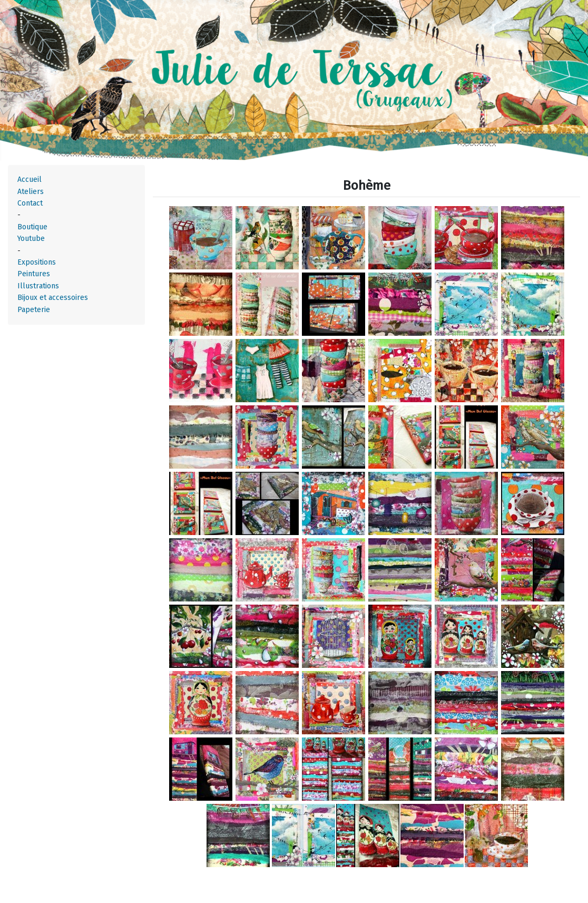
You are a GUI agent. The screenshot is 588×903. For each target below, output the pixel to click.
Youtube (31, 239)
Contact (30, 203)
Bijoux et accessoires (53, 298)
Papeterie (34, 310)
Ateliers (31, 192)
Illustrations (38, 286)
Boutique (32, 227)
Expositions (37, 262)
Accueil (30, 179)
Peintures (34, 274)
